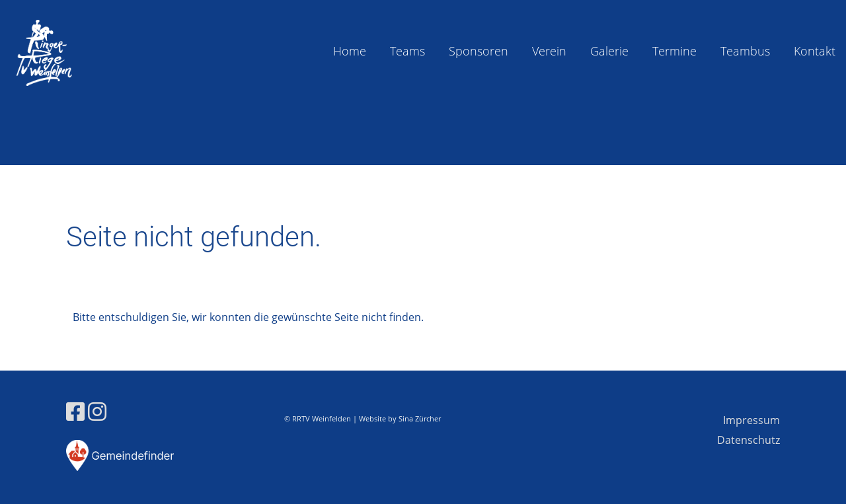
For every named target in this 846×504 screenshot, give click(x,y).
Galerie (609, 51)
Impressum (751, 420)
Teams (407, 51)
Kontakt (815, 51)
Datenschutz (749, 440)
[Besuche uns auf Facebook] (75, 411)
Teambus (745, 51)
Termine (674, 51)
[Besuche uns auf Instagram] (97, 411)
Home (350, 51)
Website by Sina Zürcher (400, 418)
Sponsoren (479, 51)
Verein (549, 51)
